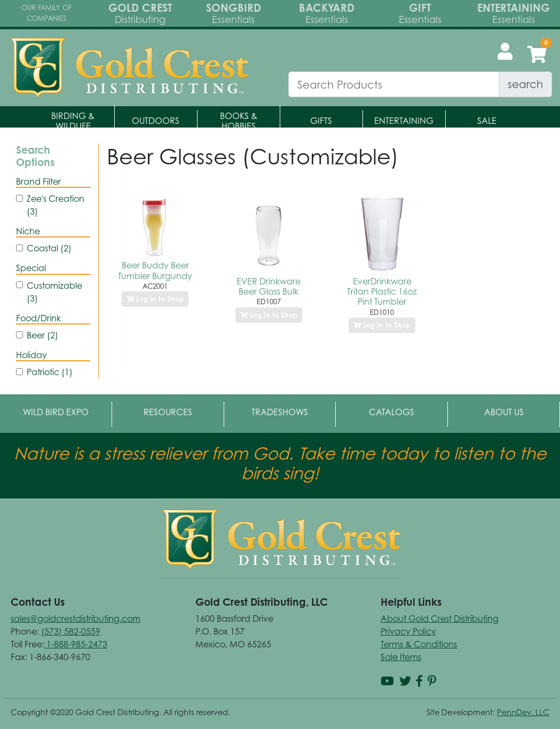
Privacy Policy (408, 631)
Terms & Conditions (419, 644)
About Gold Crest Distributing (440, 619)
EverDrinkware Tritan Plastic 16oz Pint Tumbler (382, 291)
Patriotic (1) (50, 372)
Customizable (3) (54, 292)
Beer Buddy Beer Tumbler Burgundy (155, 270)
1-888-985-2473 (76, 644)
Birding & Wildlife (73, 121)
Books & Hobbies (239, 121)
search (525, 84)
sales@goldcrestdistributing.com (76, 619)
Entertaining (404, 121)
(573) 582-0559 (71, 631)
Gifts (321, 121)
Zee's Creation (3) (56, 205)
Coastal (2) (49, 248)
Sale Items (401, 657)
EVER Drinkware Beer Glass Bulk (269, 286)
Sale (487, 121)
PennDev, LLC (523, 712)
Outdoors (156, 121)
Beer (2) (42, 335)
